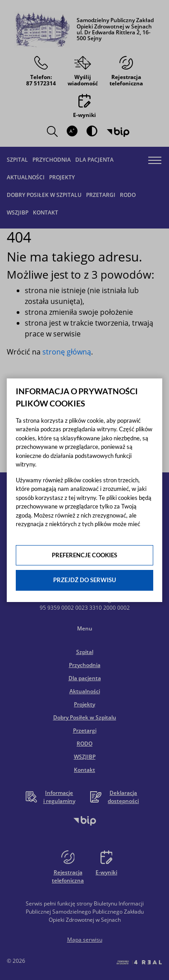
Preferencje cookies (84, 555)
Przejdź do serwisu (84, 580)
